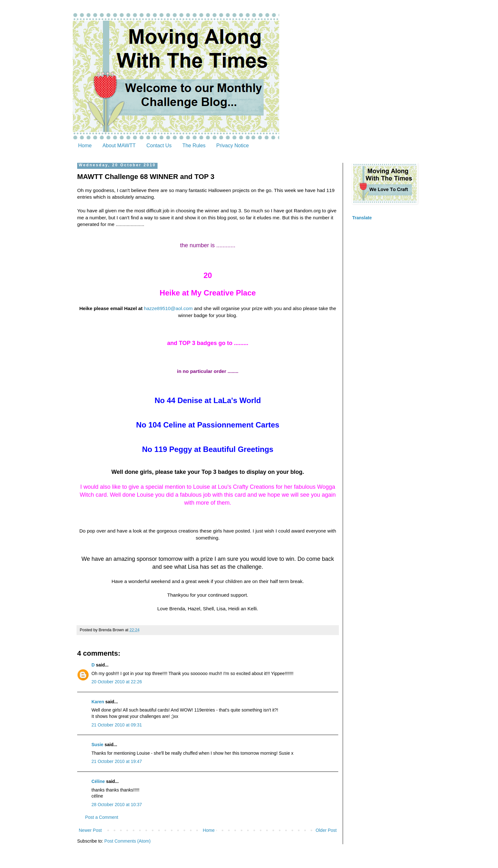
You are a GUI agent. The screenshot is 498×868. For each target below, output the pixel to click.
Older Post (326, 830)
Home (85, 146)
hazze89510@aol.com (168, 308)
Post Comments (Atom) (128, 841)
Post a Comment (102, 817)
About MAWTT (119, 146)
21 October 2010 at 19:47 (117, 761)
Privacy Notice (232, 146)
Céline (98, 781)
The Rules (194, 146)
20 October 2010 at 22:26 (117, 682)
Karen (98, 702)
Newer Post (90, 830)
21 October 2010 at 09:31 (117, 725)
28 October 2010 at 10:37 (117, 805)
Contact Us (159, 146)
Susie (97, 745)
